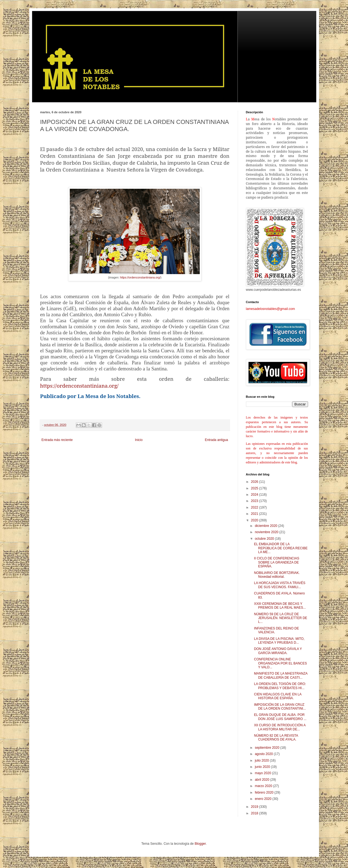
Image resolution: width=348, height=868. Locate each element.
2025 (255, 488)
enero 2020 (263, 799)
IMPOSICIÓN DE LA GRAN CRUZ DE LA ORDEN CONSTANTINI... (280, 707)
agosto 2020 (264, 754)
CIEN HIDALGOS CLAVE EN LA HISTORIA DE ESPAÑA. (278, 696)
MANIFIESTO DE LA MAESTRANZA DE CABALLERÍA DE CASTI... (281, 675)
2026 (255, 482)
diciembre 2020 (266, 526)
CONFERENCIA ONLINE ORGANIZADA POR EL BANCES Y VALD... (280, 663)
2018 (255, 813)
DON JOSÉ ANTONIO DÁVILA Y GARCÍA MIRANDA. (278, 651)
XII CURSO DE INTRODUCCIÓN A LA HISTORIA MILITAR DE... (280, 727)
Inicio (139, 440)
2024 (255, 495)
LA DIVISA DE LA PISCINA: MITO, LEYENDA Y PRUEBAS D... (279, 641)
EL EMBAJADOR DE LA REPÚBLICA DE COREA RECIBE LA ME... (281, 548)
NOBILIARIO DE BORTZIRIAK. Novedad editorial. (277, 575)
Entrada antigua (217, 440)
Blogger (200, 844)
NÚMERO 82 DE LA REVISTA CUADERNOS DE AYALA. (276, 738)
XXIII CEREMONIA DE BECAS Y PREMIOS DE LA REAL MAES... (280, 606)
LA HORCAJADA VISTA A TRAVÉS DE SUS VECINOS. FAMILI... (279, 585)
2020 (255, 520)
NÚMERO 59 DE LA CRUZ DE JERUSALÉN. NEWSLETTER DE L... (280, 618)
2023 (255, 501)
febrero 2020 (264, 792)
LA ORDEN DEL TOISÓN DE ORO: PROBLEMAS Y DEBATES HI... (280, 686)
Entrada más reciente (57, 440)
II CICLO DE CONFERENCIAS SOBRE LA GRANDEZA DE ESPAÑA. (276, 562)
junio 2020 (263, 767)
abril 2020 (262, 780)
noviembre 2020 (267, 532)
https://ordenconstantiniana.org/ (140, 277)
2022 (255, 507)
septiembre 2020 (267, 748)
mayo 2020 (263, 773)
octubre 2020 (265, 539)
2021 (255, 514)
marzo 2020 (264, 786)
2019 (255, 807)
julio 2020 (262, 760)
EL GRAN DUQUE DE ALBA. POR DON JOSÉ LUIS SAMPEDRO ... (280, 717)
